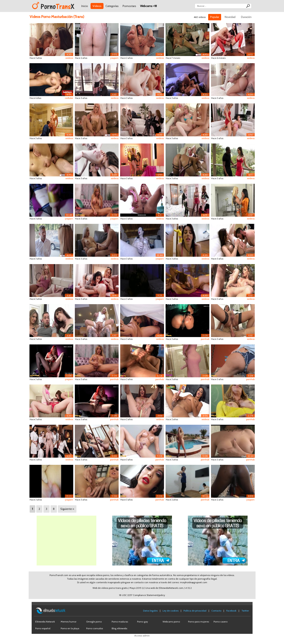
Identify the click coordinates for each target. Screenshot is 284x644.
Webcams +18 (148, 6)
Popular (215, 17)
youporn (114, 58)
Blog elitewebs (119, 628)
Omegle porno (94, 622)
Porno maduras (120, 622)
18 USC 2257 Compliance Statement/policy (142, 595)
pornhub (205, 339)
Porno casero (221, 622)
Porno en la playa (70, 628)
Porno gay (142, 622)
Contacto (216, 611)
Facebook (231, 611)
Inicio (85, 6)
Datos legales (150, 611)
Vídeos (97, 6)
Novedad (230, 17)
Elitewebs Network (45, 622)
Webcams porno (171, 622)
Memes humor (69, 622)
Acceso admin (142, 636)
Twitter (245, 611)
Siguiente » (67, 509)
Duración (246, 17)
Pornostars (129, 6)
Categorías (112, 6)
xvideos (69, 58)
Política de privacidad (195, 611)
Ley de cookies (171, 611)
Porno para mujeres (199, 622)
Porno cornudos (95, 628)
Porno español (43, 628)
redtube (69, 98)
